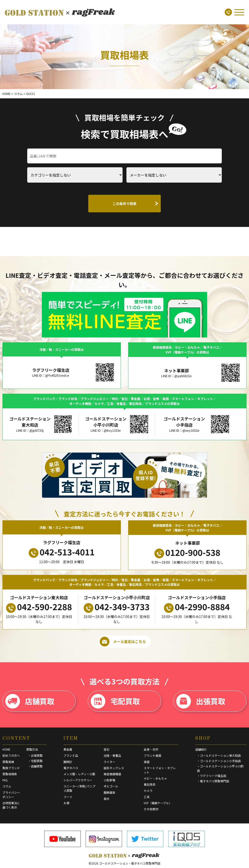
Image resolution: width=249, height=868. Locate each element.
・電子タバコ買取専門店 (213, 781)
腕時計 (68, 762)
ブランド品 (71, 755)
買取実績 (8, 762)
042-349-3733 (117, 607)
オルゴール (111, 786)
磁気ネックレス (114, 768)
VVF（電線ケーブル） (158, 803)
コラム (7, 786)
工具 (147, 797)
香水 (107, 798)
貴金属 (68, 749)
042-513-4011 (62, 552)
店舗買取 (30, 701)
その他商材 (151, 809)
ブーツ (68, 797)
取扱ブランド (11, 768)
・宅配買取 (35, 761)
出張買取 (201, 701)
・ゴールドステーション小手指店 (219, 761)
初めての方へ (11, 755)
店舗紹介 (201, 749)
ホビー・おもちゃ (155, 778)
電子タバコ (71, 768)
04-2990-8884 (197, 607)
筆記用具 (150, 784)
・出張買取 (35, 755)
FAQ (5, 780)
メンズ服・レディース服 (79, 774)
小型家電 (109, 780)
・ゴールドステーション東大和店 (219, 755)
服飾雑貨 (109, 792)
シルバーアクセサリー (78, 780)
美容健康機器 (112, 774)
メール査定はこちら (123, 642)
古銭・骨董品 (112, 755)
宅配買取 (115, 701)
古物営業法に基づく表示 (11, 805)
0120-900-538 (187, 552)
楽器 (147, 762)
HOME (6, 749)
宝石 (107, 749)
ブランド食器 (152, 755)
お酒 (66, 803)
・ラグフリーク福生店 (212, 776)
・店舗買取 (35, 766)
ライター (109, 762)
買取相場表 (10, 774)
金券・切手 (151, 749)
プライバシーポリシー (11, 795)
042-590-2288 (39, 607)
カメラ (148, 790)
